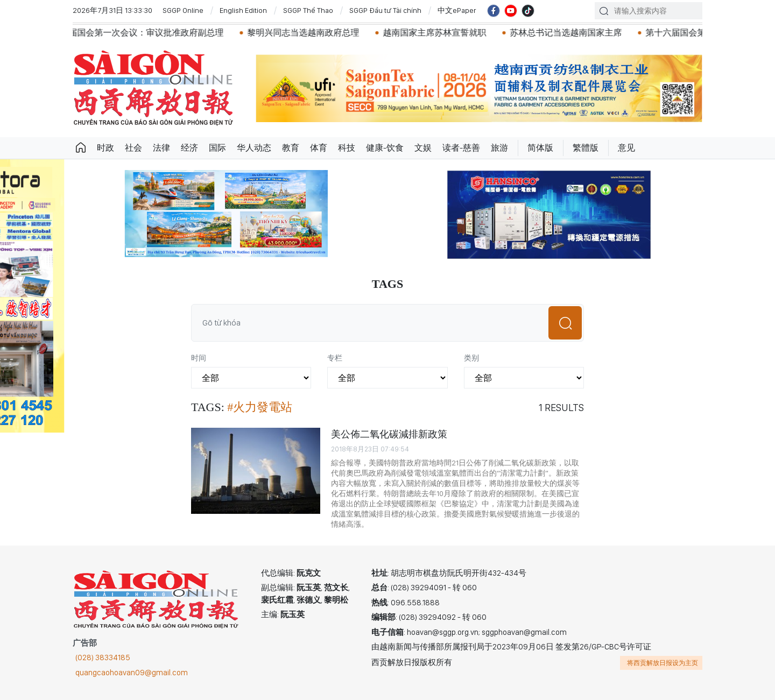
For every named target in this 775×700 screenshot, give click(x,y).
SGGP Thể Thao (308, 10)
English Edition (243, 10)
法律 (161, 148)
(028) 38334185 (103, 657)
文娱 (423, 148)
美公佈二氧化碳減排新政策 (389, 434)
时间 (199, 358)
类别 (471, 358)
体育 (319, 148)
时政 (105, 148)
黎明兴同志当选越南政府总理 (315, 33)
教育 (291, 148)
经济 (189, 148)
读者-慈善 (461, 148)
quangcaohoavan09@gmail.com (132, 673)
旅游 (499, 148)
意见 (626, 148)
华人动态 (254, 148)
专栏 (335, 358)
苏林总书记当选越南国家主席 (577, 33)
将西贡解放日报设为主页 (663, 663)
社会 (133, 148)
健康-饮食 (385, 148)
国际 (217, 148)
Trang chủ (81, 148)
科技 (347, 148)
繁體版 (586, 148)
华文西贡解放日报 (153, 88)
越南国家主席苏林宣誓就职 (446, 33)
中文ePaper (457, 10)
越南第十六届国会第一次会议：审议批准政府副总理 (136, 33)
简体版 (540, 148)
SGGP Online (183, 10)
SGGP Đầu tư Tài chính (385, 10)
